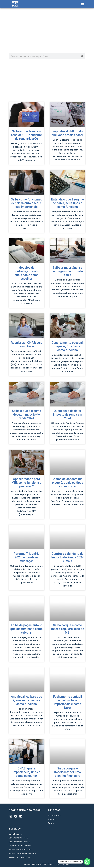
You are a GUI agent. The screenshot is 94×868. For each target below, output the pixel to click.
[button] (83, 4)
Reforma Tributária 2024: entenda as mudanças (26, 558)
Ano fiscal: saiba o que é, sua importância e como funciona (26, 701)
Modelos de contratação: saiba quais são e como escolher (26, 274)
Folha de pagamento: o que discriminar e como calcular (26, 630)
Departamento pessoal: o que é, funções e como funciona (68, 347)
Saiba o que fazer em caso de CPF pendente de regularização (26, 136)
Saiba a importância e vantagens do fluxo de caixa (68, 272)
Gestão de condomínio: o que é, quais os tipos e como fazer (68, 483)
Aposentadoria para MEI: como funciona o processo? (26, 483)
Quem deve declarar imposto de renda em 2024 (68, 415)
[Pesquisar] (82, 57)
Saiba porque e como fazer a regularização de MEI (68, 630)
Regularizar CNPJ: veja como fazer (26, 345)
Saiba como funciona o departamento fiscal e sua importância (26, 204)
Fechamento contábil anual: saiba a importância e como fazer (68, 703)
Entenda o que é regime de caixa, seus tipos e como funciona (68, 204)
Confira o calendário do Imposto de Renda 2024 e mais (68, 558)
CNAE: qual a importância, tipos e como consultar (26, 773)
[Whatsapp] (87, 862)
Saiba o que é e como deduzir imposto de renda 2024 (26, 415)
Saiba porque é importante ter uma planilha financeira (68, 773)
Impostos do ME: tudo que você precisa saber (68, 134)
